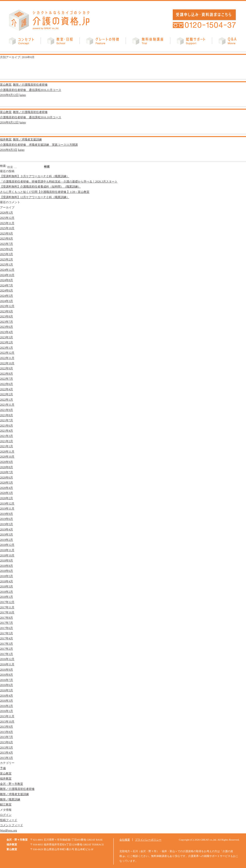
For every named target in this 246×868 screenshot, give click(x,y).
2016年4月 (6, 696)
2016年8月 (6, 675)
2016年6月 (6, 685)
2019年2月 (6, 540)
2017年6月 (6, 628)
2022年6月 (6, 384)
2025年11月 (7, 223)
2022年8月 (6, 374)
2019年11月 (7, 509)
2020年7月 (6, 472)
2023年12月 (7, 306)
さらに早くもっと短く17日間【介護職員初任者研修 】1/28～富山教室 (45, 192)
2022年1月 (6, 400)
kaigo (23, 95)
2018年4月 (6, 581)
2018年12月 (7, 545)
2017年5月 (6, 633)
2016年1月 (6, 711)
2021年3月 (6, 436)
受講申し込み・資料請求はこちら (203, 15)
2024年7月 (6, 285)
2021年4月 (6, 431)
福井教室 (6, 139)
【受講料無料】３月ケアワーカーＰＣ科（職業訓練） (35, 176)
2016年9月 (6, 670)
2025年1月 (6, 264)
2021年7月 (6, 420)
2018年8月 (6, 566)
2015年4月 (6, 753)
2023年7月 (6, 322)
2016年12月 (7, 659)
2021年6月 (6, 426)
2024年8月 (6, 280)
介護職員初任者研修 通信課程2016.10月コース (31, 117)
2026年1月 (6, 213)
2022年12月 (7, 353)
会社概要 (125, 840)
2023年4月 (6, 332)
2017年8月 (6, 618)
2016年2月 (6, 706)
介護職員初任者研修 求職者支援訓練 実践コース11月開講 (39, 145)
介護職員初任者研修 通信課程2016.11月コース (31, 90)
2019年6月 (6, 519)
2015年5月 (6, 748)
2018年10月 (7, 555)
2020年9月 (6, 462)
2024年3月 (6, 301)
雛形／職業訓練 (10, 799)
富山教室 (6, 85)
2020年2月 (6, 498)
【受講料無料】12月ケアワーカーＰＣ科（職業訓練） (35, 197)
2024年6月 (6, 290)
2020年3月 (6, 493)
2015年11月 (7, 716)
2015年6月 (6, 742)
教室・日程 (60, 42)
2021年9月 (6, 410)
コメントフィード (12, 825)
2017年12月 (7, 602)
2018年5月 (6, 576)
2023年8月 (6, 316)
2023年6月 (6, 327)
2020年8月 (6, 467)
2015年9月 (6, 727)
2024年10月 (7, 275)
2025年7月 (6, 244)
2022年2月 (6, 394)
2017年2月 (6, 649)
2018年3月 (6, 586)
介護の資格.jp (49, 20)
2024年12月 (7, 270)
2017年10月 (7, 612)
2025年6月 (6, 249)
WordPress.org (8, 830)
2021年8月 (6, 415)
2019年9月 (6, 514)
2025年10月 (7, 228)
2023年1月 (6, 348)
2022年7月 (6, 379)
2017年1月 (6, 654)
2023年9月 (6, 311)
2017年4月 (6, 638)
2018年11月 (7, 550)
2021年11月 (7, 405)
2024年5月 (6, 296)
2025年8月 (6, 239)
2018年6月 (6, 571)
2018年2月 (6, 592)
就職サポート (191, 42)
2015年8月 (6, 732)
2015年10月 (7, 722)
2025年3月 (6, 254)
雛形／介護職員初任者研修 (30, 85)
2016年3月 (6, 701)
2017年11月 (7, 607)
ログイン (6, 815)
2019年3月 (6, 535)
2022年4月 (6, 389)
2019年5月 (6, 524)
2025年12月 (7, 218)
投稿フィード (9, 820)
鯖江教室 (6, 805)
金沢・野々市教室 (12, 784)
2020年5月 (6, 483)
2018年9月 (6, 560)
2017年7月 (6, 623)
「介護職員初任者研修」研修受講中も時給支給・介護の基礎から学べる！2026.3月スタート (59, 182)
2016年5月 (6, 690)
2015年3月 (6, 758)
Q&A (228, 42)
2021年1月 (6, 446)
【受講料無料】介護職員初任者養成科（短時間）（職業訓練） (40, 187)
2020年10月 (7, 457)
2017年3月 (6, 644)
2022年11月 (7, 358)
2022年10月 (7, 363)
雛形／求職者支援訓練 (27, 139)
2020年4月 (6, 488)
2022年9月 (6, 368)
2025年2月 (6, 259)
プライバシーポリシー (148, 840)
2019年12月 (7, 503)
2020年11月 (7, 452)
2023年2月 (6, 342)
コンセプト (21, 42)
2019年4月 (6, 529)
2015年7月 (6, 737)
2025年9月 (6, 233)
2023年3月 (6, 337)
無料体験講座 (148, 42)
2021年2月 (6, 441)
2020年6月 (6, 478)
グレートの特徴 (103, 42)
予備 (3, 768)
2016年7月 (6, 680)
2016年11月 (7, 664)
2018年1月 (6, 597)
